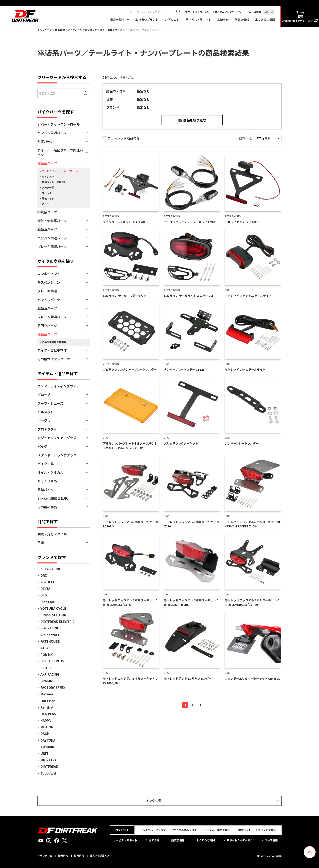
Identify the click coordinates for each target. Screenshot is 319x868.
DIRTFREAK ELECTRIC (58, 621)
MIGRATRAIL (50, 760)
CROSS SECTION (53, 615)
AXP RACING (50, 674)
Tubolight (48, 773)
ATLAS (45, 648)
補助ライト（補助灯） (54, 182)
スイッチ (47, 193)
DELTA (45, 589)
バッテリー (48, 204)
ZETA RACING (51, 569)
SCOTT (46, 668)
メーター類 (48, 187)
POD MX (47, 654)
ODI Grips (48, 701)
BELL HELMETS (52, 661)
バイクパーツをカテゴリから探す (86, 30)
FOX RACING (50, 628)
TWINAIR (47, 747)
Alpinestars (50, 635)
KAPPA (46, 720)
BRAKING (48, 681)
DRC (44, 575)
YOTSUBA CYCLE (53, 608)
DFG (44, 595)
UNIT (44, 753)
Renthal (47, 707)
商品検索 (60, 30)
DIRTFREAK (49, 766)
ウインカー (48, 177)
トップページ (45, 30)
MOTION (47, 727)
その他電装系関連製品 (54, 342)
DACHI (45, 733)
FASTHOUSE (50, 641)
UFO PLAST (49, 714)
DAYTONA (48, 740)
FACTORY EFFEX (53, 687)
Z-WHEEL (48, 582)
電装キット (48, 198)
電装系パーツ (115, 30)
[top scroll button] (310, 852)
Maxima (47, 694)
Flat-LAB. (48, 602)
